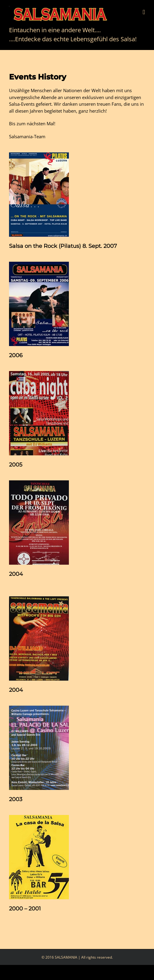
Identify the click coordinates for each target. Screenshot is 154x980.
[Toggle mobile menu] (144, 12)
